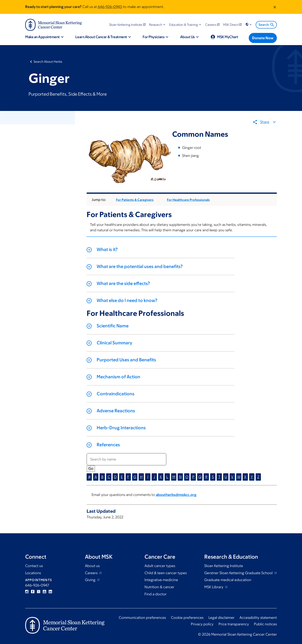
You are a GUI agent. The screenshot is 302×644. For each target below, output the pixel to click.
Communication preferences (142, 618)
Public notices (265, 624)
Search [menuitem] (267, 25)
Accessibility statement (258, 618)
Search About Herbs (48, 62)
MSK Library (214, 587)
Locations (33, 573)
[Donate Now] (263, 38)
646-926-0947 (37, 585)
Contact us (34, 566)
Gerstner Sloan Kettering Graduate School (239, 573)
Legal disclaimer (221, 618)
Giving (91, 580)
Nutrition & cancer (159, 587)
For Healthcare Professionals (188, 200)
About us (92, 566)
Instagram (27, 592)
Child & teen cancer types (166, 573)
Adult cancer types (160, 566)
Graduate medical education (228, 580)
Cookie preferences (187, 618)
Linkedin (50, 592)
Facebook (33, 592)
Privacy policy (202, 624)
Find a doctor (156, 594)
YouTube (44, 592)
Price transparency (234, 624)
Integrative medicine (161, 580)
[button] (158, 25)
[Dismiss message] (275, 7)
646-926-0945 (110, 7)
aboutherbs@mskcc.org (176, 495)
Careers (92, 573)
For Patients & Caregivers (135, 200)
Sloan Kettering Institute (224, 566)
